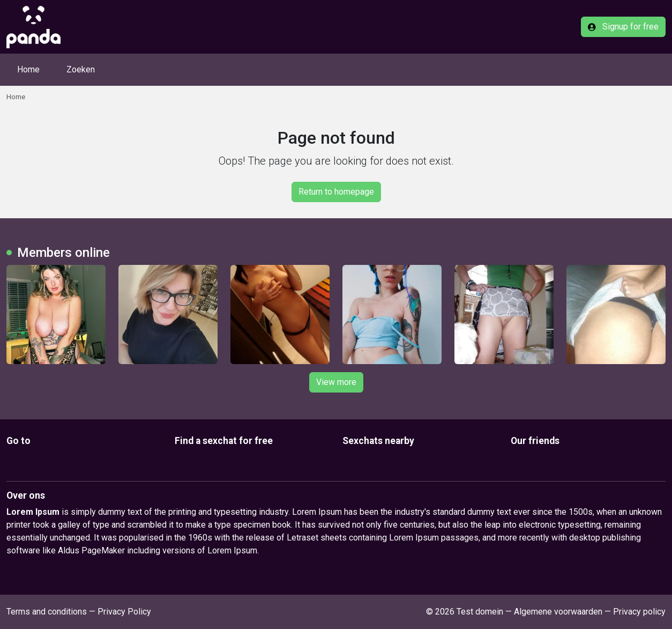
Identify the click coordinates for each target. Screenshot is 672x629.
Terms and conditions (47, 612)
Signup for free (623, 27)
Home (28, 69)
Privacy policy (639, 612)
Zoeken (81, 69)
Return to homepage (336, 192)
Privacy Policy (124, 612)
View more (336, 382)
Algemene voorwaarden (558, 612)
